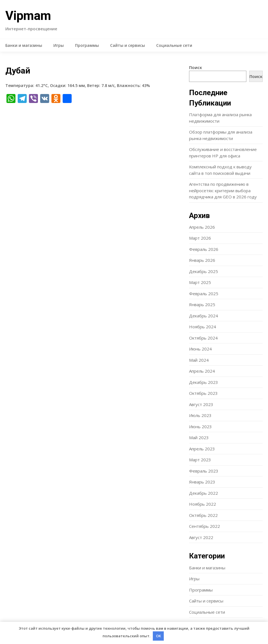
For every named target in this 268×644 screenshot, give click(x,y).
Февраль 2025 (204, 294)
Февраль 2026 (204, 249)
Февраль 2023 (204, 471)
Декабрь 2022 (204, 493)
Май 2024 (199, 360)
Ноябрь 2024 (203, 327)
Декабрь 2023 (204, 382)
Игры (59, 45)
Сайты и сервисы (128, 45)
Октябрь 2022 (203, 515)
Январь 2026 (202, 260)
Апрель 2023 (202, 449)
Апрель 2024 (202, 371)
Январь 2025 (202, 304)
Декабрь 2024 (204, 316)
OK (158, 636)
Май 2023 (199, 437)
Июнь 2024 (200, 349)
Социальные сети (174, 45)
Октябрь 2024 (203, 338)
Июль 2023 (200, 415)
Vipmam (28, 16)
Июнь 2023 (200, 427)
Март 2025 (200, 282)
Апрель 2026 (202, 227)
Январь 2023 (202, 482)
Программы (87, 45)
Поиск (196, 67)
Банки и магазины (24, 45)
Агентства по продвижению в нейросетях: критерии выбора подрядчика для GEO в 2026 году (223, 190)
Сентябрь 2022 (205, 526)
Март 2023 (200, 460)
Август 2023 (201, 404)
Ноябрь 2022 (203, 504)
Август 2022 (201, 537)
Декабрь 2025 (204, 271)
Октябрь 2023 (203, 393)
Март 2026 (200, 238)
